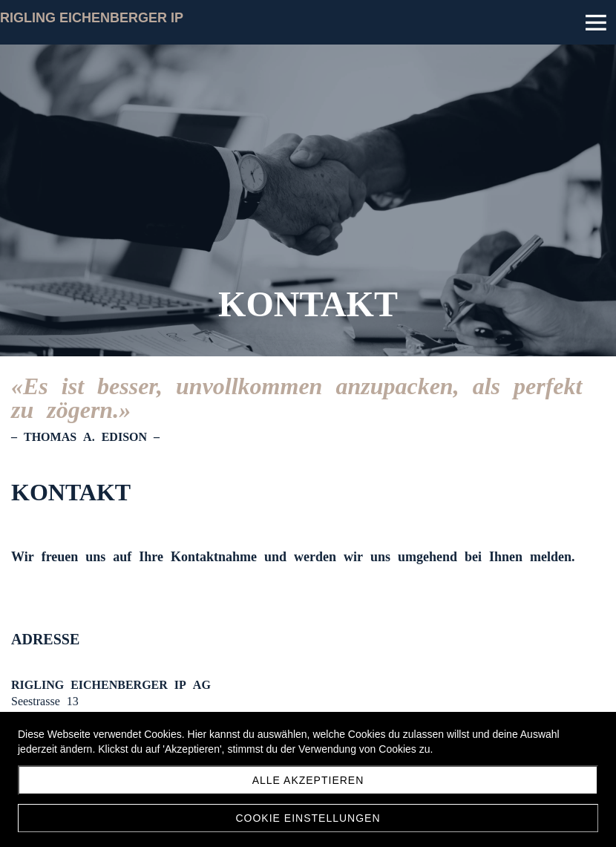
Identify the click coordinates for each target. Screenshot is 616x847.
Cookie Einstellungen (308, 818)
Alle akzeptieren (308, 780)
